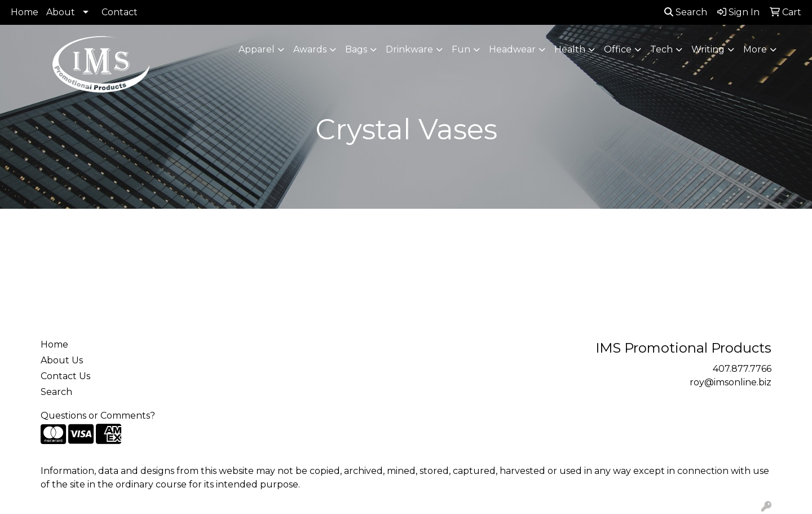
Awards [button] (310, 49)
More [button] (755, 49)
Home (25, 12)
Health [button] (570, 49)
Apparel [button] (257, 49)
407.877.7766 (742, 369)
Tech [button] (661, 49)
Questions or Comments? (98, 416)
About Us (62, 360)
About (61, 12)
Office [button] (618, 49)
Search (686, 12)
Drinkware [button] (409, 49)
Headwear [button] (512, 49)
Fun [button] (461, 49)
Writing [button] (708, 49)
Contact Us (65, 376)
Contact (120, 12)
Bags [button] (356, 49)
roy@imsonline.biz (731, 382)
